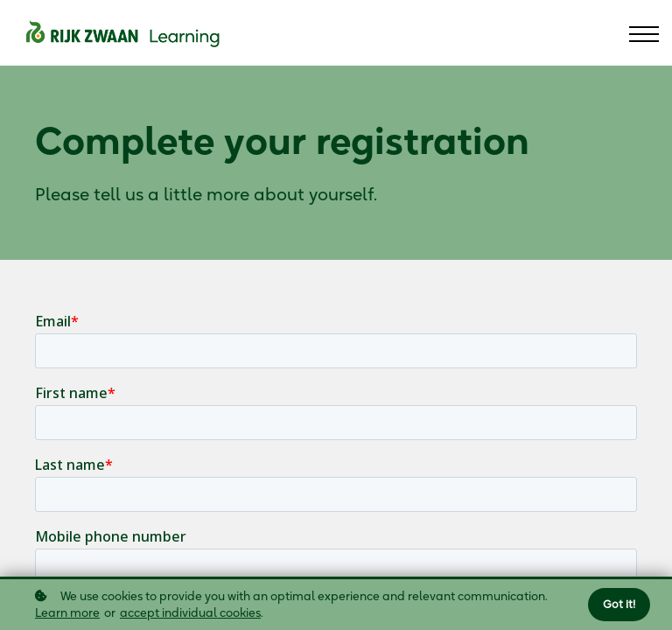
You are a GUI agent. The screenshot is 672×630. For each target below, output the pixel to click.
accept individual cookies (190, 612)
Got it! (619, 604)
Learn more (67, 612)
